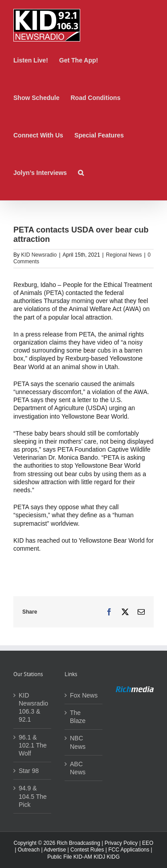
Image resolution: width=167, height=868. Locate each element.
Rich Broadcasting (78, 843)
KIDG (113, 857)
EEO (148, 843)
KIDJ (99, 857)
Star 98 (29, 771)
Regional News (124, 255)
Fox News (84, 695)
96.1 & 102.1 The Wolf (33, 745)
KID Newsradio (39, 255)
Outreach (29, 850)
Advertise (55, 850)
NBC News (78, 742)
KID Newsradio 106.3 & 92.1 (33, 708)
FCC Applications (129, 850)
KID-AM (83, 857)
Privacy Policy (121, 843)
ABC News (78, 768)
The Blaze (78, 717)
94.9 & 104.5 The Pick (33, 796)
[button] (81, 173)
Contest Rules (87, 850)
